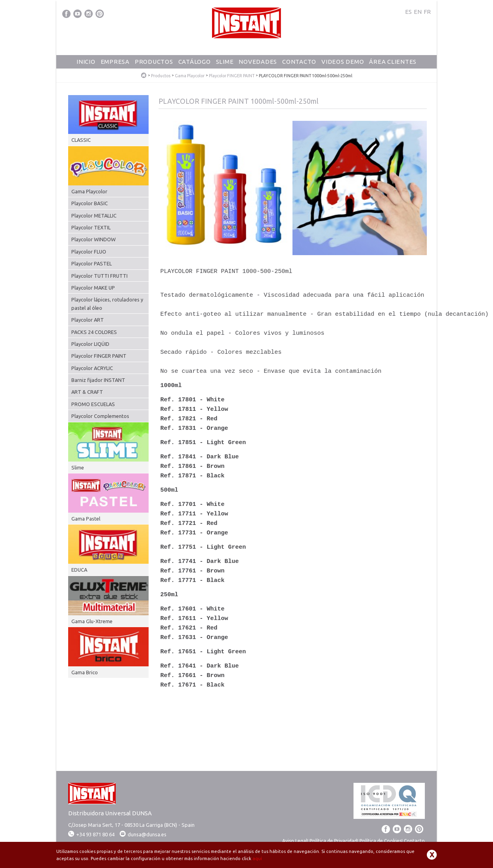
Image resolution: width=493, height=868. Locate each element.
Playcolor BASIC (90, 203)
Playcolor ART (88, 320)
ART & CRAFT (87, 392)
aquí (257, 858)
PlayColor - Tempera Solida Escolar (144, 76)
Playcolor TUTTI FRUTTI (99, 276)
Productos (154, 62)
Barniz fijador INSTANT (98, 380)
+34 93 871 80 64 (91, 834)
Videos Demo (343, 62)
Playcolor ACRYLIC (92, 368)
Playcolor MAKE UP (93, 288)
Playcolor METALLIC (94, 216)
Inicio (86, 62)
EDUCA (79, 570)
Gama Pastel (86, 519)
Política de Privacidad (333, 841)
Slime (225, 62)
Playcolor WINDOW (94, 239)
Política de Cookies (380, 841)
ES (408, 12)
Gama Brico (85, 672)
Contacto (299, 62)
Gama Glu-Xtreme (92, 621)
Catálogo (195, 62)
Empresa (115, 62)
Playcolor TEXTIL (91, 227)
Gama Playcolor (190, 76)
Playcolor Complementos (100, 416)
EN (418, 12)
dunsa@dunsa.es (147, 834)
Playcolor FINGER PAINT (232, 76)
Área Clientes (393, 62)
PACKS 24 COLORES (94, 332)
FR (427, 12)
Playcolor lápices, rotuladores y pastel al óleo (107, 303)
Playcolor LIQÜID (90, 344)
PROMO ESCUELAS (93, 404)
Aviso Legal (295, 841)
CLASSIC (81, 140)
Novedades (258, 62)
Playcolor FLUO (89, 252)
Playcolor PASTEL (92, 263)
